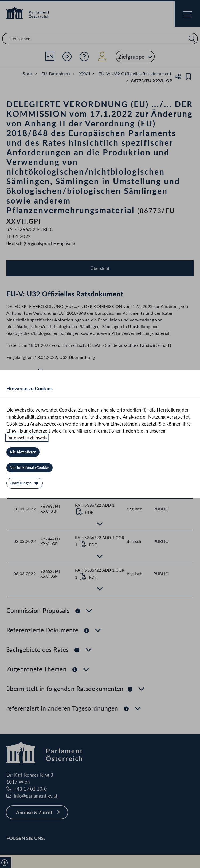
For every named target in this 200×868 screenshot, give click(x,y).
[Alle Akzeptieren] (23, 452)
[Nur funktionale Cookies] (30, 468)
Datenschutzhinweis (27, 438)
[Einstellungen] (25, 483)
